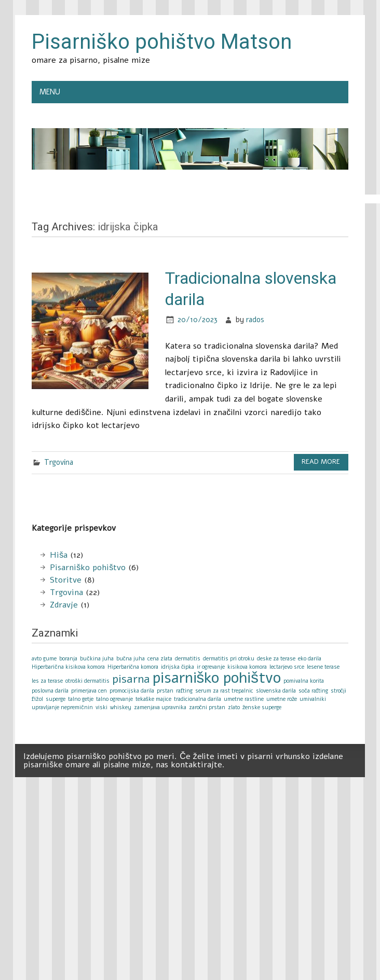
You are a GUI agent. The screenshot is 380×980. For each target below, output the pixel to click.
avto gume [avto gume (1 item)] (44, 659)
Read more (321, 462)
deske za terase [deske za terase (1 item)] (276, 659)
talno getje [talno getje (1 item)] (81, 699)
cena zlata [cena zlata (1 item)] (160, 659)
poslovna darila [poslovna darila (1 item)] (50, 691)
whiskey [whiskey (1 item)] (121, 707)
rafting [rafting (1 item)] (184, 691)
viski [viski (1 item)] (101, 707)
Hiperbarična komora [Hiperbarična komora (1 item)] (133, 667)
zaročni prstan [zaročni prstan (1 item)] (207, 707)
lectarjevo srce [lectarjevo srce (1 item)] (287, 667)
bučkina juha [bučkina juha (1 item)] (97, 659)
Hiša (59, 555)
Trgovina (59, 462)
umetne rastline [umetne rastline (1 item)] (244, 699)
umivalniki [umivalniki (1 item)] (313, 699)
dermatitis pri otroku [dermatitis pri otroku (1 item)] (229, 659)
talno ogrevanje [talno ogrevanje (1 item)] (114, 699)
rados (255, 320)
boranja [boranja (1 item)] (68, 659)
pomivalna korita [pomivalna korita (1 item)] (304, 681)
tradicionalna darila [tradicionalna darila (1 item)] (198, 699)
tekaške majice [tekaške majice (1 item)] (153, 699)
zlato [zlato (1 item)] (234, 707)
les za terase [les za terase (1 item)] (47, 681)
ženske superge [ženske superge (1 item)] (262, 707)
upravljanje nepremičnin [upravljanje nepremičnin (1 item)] (62, 707)
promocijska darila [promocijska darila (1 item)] (132, 691)
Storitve (66, 580)
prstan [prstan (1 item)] (165, 691)
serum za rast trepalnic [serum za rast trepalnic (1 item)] (224, 691)
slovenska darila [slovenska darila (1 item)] (276, 691)
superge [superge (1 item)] (56, 699)
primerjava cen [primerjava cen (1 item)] (89, 691)
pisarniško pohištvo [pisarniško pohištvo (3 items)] (217, 678)
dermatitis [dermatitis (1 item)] (188, 659)
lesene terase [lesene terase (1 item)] (323, 667)
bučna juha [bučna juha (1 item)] (131, 659)
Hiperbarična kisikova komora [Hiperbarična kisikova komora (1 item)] (68, 667)
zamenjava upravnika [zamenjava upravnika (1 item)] (160, 707)
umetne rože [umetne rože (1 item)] (282, 699)
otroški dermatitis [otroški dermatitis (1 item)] (87, 681)
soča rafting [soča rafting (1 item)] (313, 691)
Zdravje (64, 605)
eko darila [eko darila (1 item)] (310, 659)
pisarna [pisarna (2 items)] (131, 679)
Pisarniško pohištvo (88, 568)
